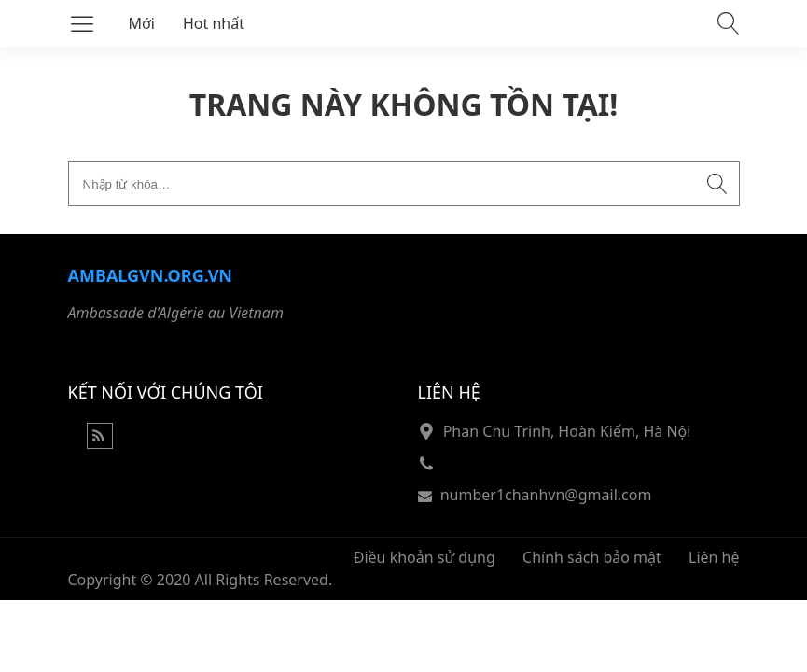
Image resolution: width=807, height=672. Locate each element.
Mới (142, 23)
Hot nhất (214, 23)
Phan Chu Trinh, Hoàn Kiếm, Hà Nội (567, 431)
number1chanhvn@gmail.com (546, 495)
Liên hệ (714, 557)
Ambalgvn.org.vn (150, 275)
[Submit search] (717, 184)
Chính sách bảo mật (592, 557)
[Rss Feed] (100, 443)
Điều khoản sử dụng (424, 557)
